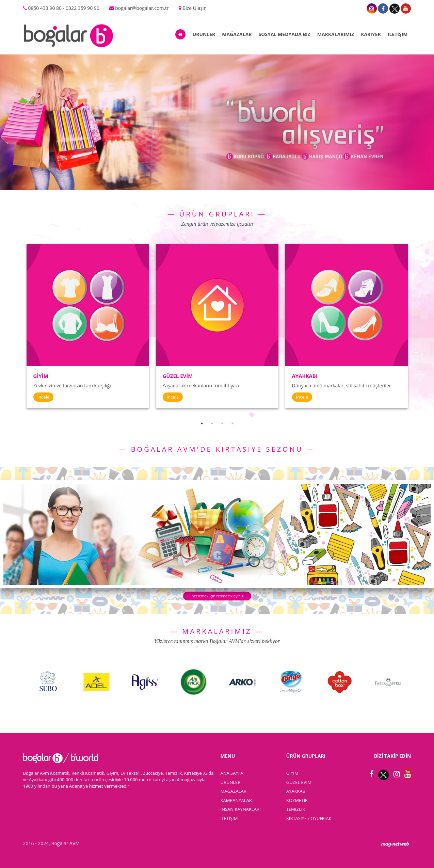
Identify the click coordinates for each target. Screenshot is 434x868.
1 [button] (202, 423)
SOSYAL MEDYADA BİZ (285, 34)
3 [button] (222, 423)
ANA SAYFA (232, 773)
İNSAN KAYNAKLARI (241, 809)
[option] (88, 326)
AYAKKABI (296, 791)
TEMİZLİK (296, 809)
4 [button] (232, 423)
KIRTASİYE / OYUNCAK (309, 818)
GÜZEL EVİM (299, 782)
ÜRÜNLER (204, 34)
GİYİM (292, 773)
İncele (44, 397)
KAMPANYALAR (236, 800)
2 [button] (212, 423)
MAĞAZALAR (237, 34)
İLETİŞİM (398, 34)
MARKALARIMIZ (336, 34)
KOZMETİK (297, 800)
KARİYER (371, 34)
